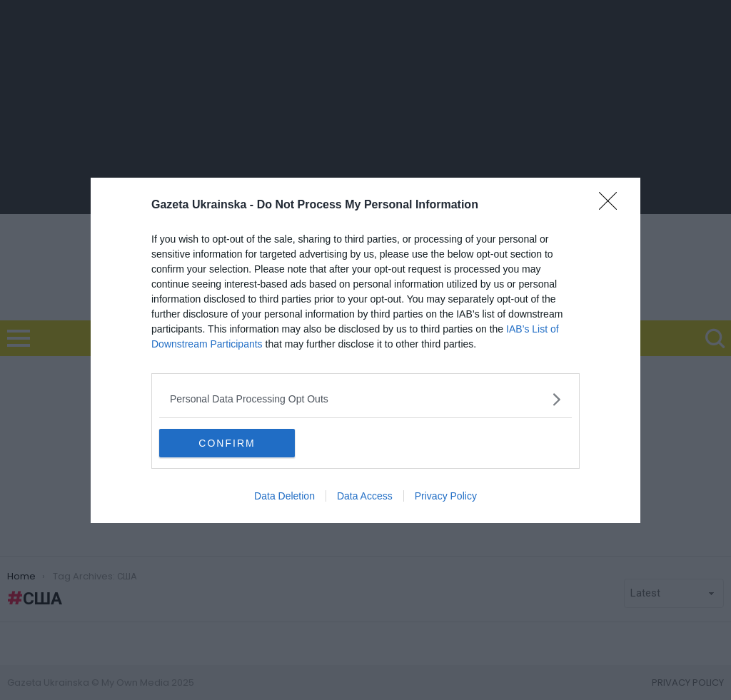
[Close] (612, 206)
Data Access (365, 496)
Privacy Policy (446, 496)
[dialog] (365, 350)
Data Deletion (284, 496)
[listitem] (365, 399)
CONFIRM (227, 442)
